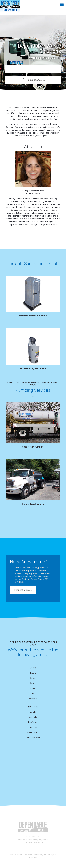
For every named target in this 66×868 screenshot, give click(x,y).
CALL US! (33, 69)
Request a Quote (23, 589)
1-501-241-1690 (33, 837)
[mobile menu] (62, 5)
